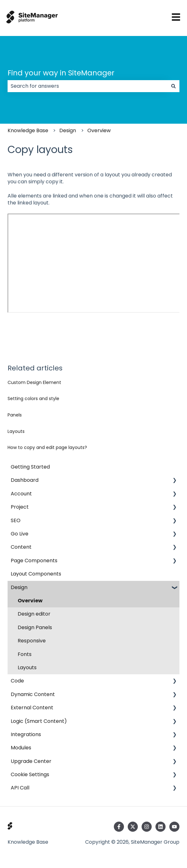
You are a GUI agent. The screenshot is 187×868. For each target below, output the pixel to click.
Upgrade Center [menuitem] (31, 761)
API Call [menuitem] (20, 788)
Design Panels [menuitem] (35, 627)
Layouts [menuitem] (27, 667)
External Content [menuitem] (32, 708)
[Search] (173, 86)
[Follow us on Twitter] (133, 827)
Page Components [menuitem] (34, 561)
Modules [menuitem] (21, 748)
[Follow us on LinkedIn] (161, 827)
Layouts (16, 431)
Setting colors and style (33, 399)
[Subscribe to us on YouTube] (174, 827)
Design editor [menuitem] (34, 614)
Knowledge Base (28, 130)
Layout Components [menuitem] (36, 574)
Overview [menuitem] (30, 601)
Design (68, 130)
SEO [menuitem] (16, 520)
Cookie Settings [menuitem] (30, 774)
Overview (99, 130)
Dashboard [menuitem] (25, 480)
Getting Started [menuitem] (30, 467)
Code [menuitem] (17, 681)
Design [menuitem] (19, 587)
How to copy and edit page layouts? (47, 447)
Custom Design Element (34, 382)
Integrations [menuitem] (26, 734)
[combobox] (88, 86)
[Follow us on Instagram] (147, 827)
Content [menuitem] (21, 547)
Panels (15, 415)
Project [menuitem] (20, 507)
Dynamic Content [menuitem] (33, 694)
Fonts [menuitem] (25, 654)
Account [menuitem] (21, 494)
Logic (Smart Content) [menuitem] (39, 721)
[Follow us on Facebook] (119, 827)
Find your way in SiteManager (61, 73)
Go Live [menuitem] (20, 534)
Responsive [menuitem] (32, 641)
